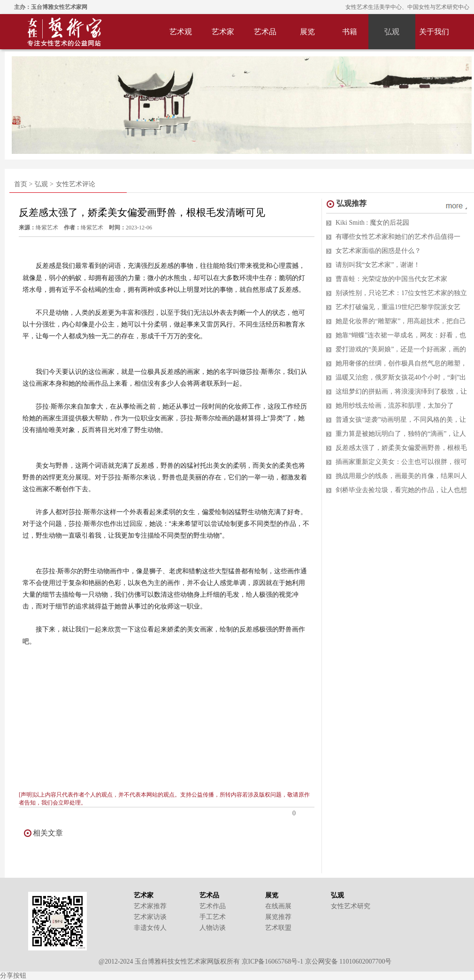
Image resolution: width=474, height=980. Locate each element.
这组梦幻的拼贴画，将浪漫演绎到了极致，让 (401, 391)
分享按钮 (13, 976)
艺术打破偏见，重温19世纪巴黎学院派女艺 (398, 307)
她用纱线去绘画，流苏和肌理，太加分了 (395, 406)
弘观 (392, 32)
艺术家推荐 (150, 906)
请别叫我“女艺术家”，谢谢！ (378, 265)
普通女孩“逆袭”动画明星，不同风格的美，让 (401, 420)
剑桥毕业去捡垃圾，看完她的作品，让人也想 (401, 490)
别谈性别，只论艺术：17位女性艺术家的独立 (401, 293)
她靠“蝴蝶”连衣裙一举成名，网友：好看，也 (401, 335)
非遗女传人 (150, 928)
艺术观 (181, 32)
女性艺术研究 (351, 906)
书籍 (350, 32)
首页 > (23, 184)
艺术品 (265, 32)
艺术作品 (213, 906)
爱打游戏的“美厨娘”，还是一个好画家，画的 (401, 349)
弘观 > (44, 184)
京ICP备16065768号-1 (272, 961)
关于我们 (434, 32)
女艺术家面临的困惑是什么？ (378, 251)
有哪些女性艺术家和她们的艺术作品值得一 (398, 237)
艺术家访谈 (150, 917)
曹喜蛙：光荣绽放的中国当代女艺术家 (391, 279)
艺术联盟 (278, 928)
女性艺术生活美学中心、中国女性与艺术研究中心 (407, 7)
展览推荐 (278, 917)
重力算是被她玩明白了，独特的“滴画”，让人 (401, 434)
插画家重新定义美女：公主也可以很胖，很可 (401, 462)
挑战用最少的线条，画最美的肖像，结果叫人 (401, 476)
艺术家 (223, 32)
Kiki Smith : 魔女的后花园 (372, 223)
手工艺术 (213, 917)
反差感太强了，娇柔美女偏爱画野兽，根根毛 (401, 448)
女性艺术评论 (76, 184)
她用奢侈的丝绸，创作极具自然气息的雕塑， (401, 363)
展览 (307, 32)
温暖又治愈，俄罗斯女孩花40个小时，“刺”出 (401, 377)
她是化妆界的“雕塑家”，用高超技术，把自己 (401, 321)
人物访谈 (213, 928)
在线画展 (278, 906)
